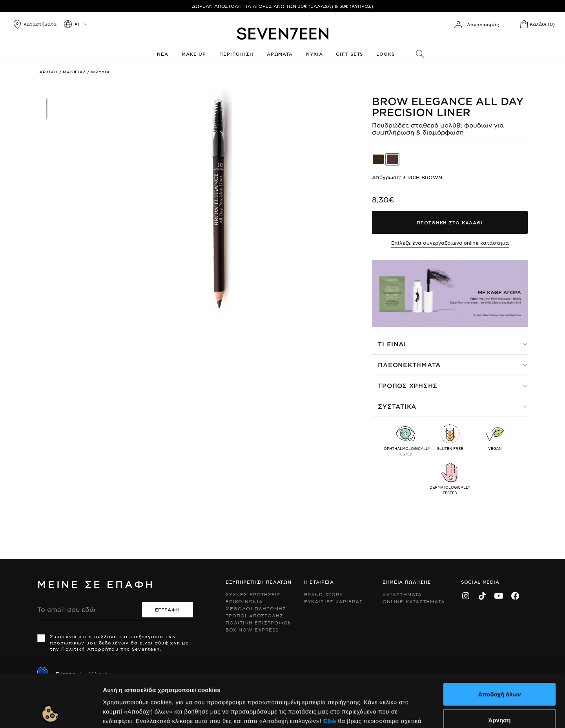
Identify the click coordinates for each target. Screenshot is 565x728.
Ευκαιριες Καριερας (334, 601)
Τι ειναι (392, 344)
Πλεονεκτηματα (409, 365)
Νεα (163, 54)
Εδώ (330, 671)
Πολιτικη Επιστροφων (259, 622)
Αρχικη (48, 72)
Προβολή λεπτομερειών (427, 713)
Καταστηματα (402, 594)
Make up (194, 54)
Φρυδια (100, 72)
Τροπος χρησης (408, 385)
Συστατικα (397, 406)
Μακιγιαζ (74, 72)
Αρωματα (280, 54)
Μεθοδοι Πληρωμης (256, 608)
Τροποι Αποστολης (255, 615)
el (77, 24)
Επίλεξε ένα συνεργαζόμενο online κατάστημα (450, 243)
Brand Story (324, 594)
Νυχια (314, 54)
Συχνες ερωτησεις (253, 594)
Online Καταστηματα (414, 601)
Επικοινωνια (244, 601)
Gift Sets (349, 54)
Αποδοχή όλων (499, 645)
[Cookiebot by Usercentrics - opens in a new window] (51, 713)
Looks (385, 54)
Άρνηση (499, 671)
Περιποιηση (236, 54)
